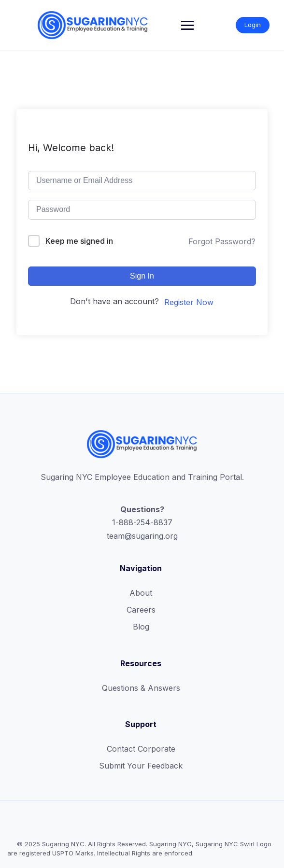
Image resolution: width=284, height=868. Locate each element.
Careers (141, 610)
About (141, 593)
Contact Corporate (141, 749)
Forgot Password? (222, 241)
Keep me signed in (79, 241)
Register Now (189, 302)
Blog (141, 627)
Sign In (142, 276)
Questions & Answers (141, 688)
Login (253, 25)
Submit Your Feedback (141, 766)
